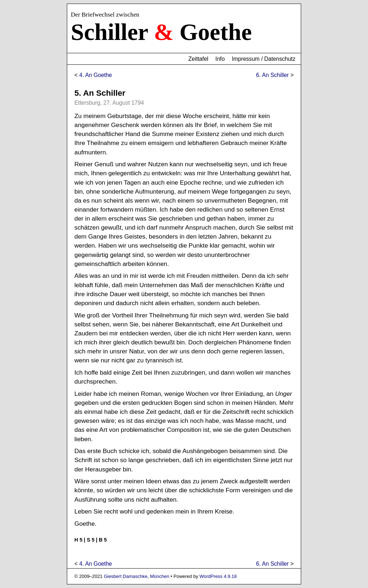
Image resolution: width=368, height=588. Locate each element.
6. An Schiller (273, 75)
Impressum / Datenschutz (264, 59)
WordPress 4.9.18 (218, 576)
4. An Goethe (95, 75)
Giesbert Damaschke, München (137, 576)
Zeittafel (198, 59)
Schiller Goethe (161, 32)
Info (220, 59)
